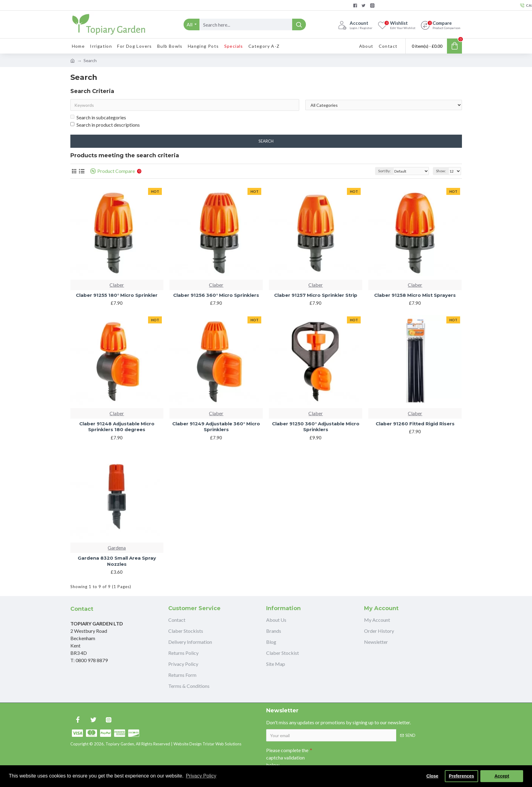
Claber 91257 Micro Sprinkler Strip (316, 295)
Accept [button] (502, 776)
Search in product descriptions (105, 125)
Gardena (117, 548)
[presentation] (355, 755)
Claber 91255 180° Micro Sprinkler (117, 295)
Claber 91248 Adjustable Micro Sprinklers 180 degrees (117, 427)
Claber (117, 285)
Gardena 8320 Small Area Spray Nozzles (117, 561)
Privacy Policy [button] (201, 776)
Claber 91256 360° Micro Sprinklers (216, 295)
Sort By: (384, 171)
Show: (441, 171)
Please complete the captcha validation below (287, 757)
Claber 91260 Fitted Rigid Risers (415, 424)
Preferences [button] (461, 776)
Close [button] (432, 776)
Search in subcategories (98, 117)
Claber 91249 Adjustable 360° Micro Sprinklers (216, 427)
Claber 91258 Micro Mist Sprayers (415, 295)
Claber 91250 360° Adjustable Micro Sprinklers (316, 427)
